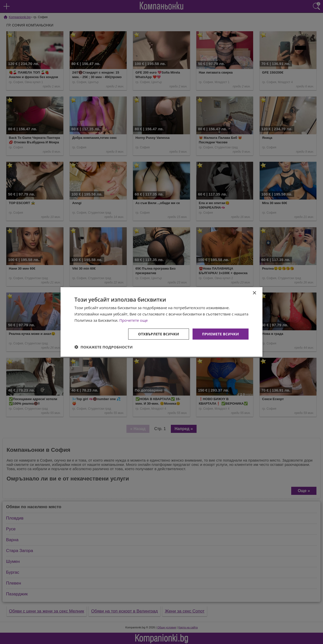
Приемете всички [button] (221, 334)
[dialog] (161, 322)
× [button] (254, 293)
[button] (104, 347)
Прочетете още (133, 320)
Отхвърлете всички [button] (159, 334)
